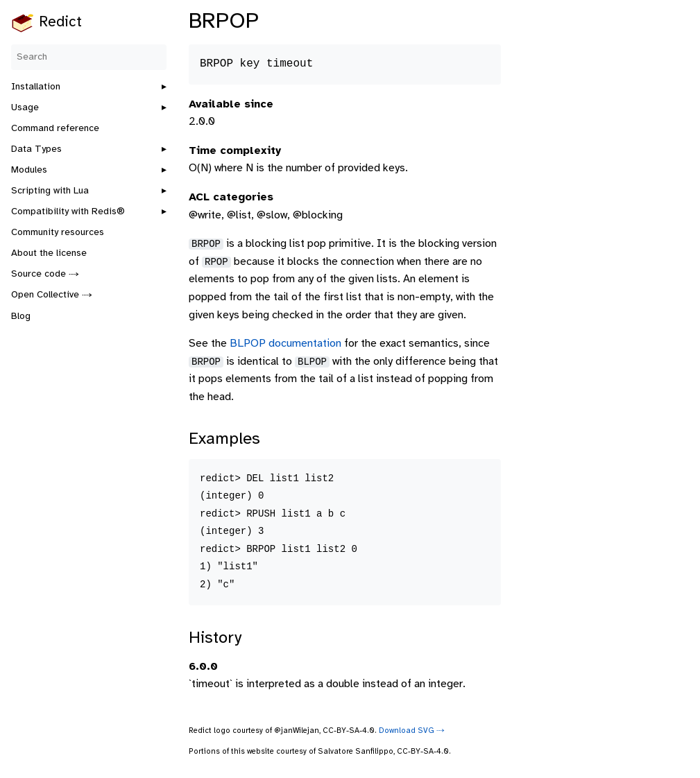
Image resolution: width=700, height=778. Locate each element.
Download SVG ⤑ (412, 731)
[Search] (89, 57)
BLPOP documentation (285, 344)
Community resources (58, 233)
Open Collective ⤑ (52, 295)
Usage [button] (25, 108)
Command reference (55, 129)
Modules (29, 170)
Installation (36, 87)
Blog (21, 317)
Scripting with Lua (50, 191)
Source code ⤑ (45, 274)
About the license (49, 253)
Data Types (36, 149)
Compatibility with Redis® (68, 212)
